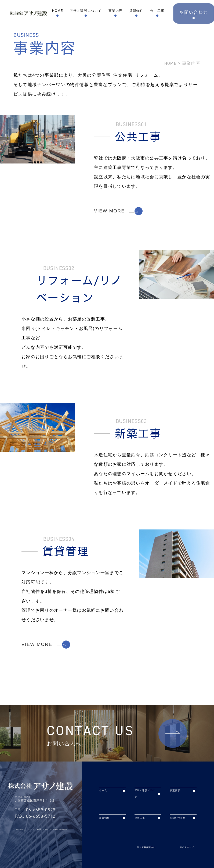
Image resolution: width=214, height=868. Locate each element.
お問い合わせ (182, 818)
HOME (58, 11)
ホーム (112, 790)
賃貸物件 (137, 11)
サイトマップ (187, 847)
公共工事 (158, 11)
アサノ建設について (86, 11)
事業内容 (116, 11)
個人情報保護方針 (146, 847)
